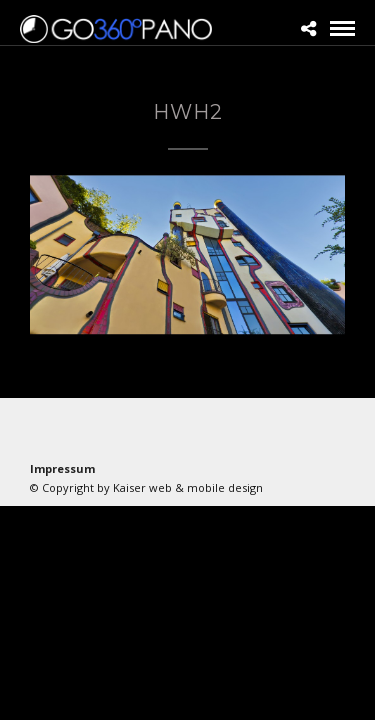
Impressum (62, 468)
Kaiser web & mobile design (188, 487)
